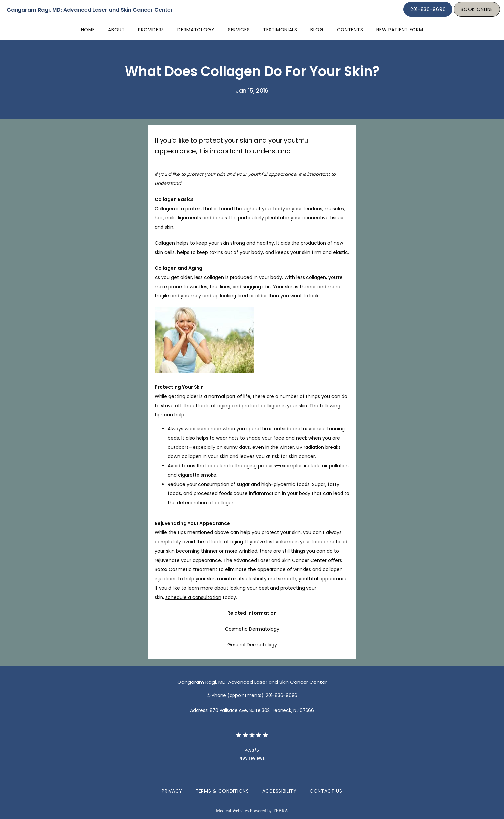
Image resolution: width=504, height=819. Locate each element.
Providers (151, 30)
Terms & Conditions (222, 791)
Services (239, 30)
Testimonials (280, 30)
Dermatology (196, 30)
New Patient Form (400, 30)
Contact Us (326, 791)
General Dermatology (252, 645)
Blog (317, 30)
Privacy (172, 791)
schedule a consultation (193, 597)
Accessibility (279, 791)
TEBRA (280, 811)
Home (88, 30)
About (116, 30)
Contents (350, 30)
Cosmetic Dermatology (252, 629)
